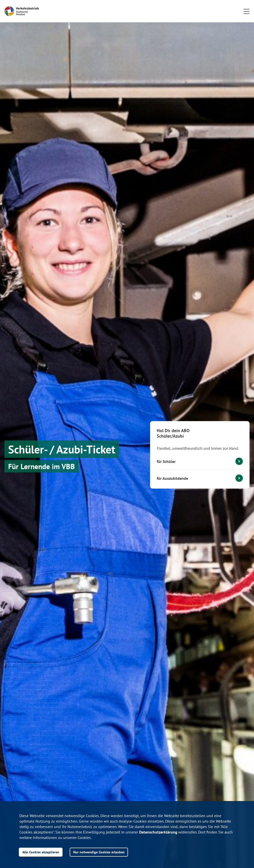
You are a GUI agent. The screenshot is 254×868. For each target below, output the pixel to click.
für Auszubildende (172, 478)
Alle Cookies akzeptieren (41, 852)
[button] (247, 11)
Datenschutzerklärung (158, 832)
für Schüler (166, 461)
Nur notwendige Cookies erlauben (99, 852)
